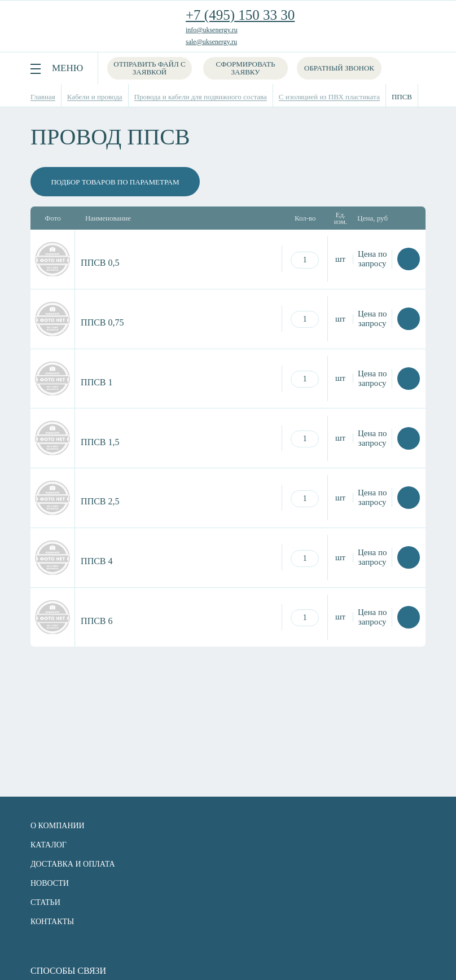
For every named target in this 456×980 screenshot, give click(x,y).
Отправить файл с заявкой (149, 68)
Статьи (45, 902)
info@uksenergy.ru (212, 30)
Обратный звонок (339, 68)
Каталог (49, 845)
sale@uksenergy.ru (211, 42)
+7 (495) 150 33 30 (240, 15)
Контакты (52, 922)
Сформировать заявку (246, 68)
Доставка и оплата (73, 864)
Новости (50, 883)
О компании (58, 826)
